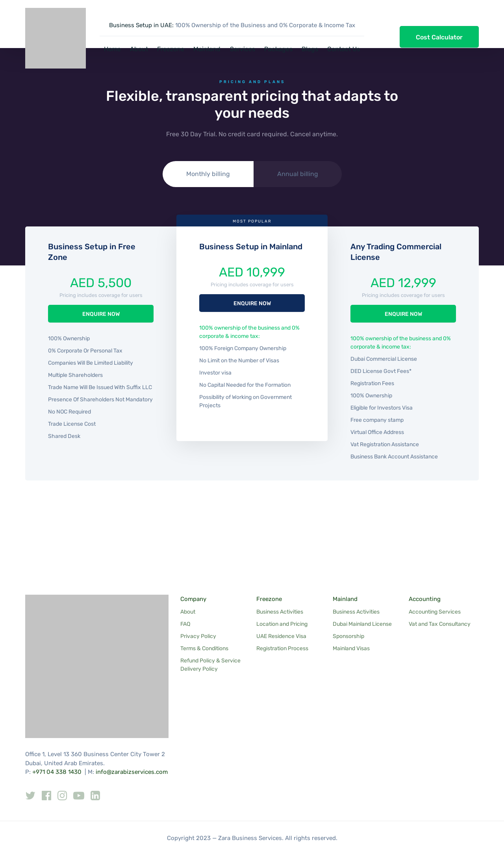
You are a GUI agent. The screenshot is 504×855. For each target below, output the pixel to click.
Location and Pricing (282, 624)
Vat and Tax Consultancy (440, 624)
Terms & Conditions (204, 648)
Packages (278, 49)
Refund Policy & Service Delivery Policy (210, 665)
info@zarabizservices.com (132, 772)
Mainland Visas (351, 648)
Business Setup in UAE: (141, 25)
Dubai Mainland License (362, 624)
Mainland (207, 49)
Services (243, 49)
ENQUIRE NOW (101, 314)
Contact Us (344, 49)
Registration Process (282, 648)
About (139, 49)
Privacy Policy (198, 636)
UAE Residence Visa (281, 636)
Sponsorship (348, 636)
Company (193, 599)
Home (112, 49)
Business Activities (280, 612)
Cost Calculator (439, 37)
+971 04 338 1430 (57, 772)
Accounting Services (435, 612)
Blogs (310, 49)
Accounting (425, 599)
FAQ (185, 624)
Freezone (171, 49)
